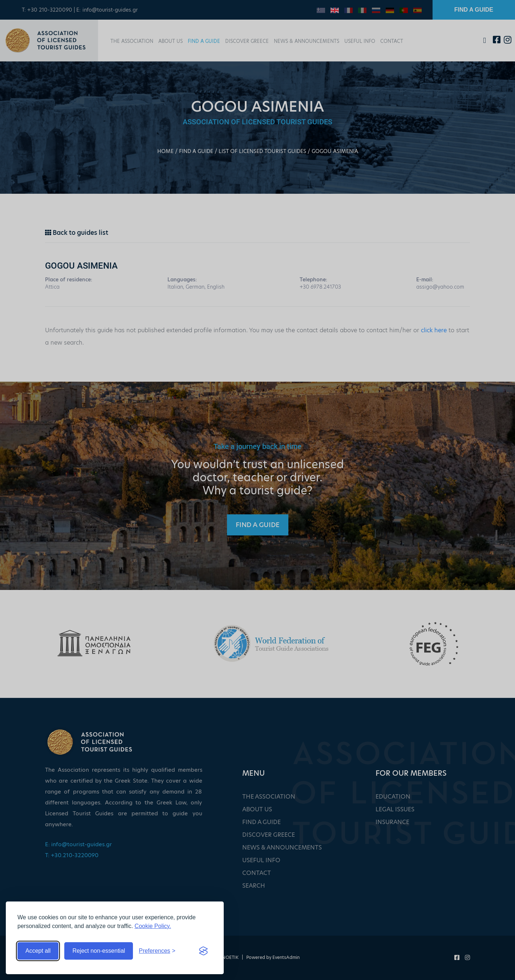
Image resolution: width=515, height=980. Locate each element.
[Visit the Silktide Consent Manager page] (203, 951)
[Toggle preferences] (157, 951)
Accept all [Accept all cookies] (38, 951)
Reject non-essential (99, 951)
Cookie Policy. (153, 926)
